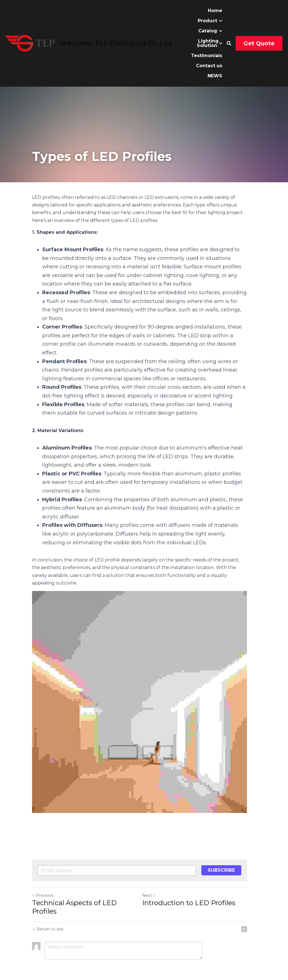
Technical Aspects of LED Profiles (74, 894)
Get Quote (259, 43)
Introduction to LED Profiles (193, 890)
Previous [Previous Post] (43, 883)
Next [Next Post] (154, 883)
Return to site (48, 916)
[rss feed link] (253, 916)
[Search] (229, 43)
